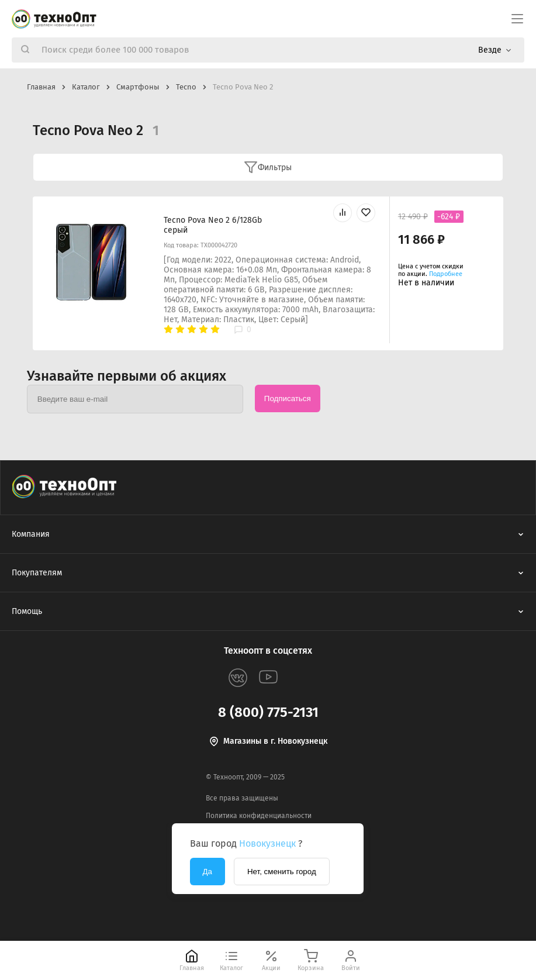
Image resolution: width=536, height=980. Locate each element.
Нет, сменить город (282, 872)
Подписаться (288, 398)
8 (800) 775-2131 (268, 712)
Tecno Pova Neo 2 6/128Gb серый (213, 225)
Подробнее (446, 274)
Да (208, 872)
